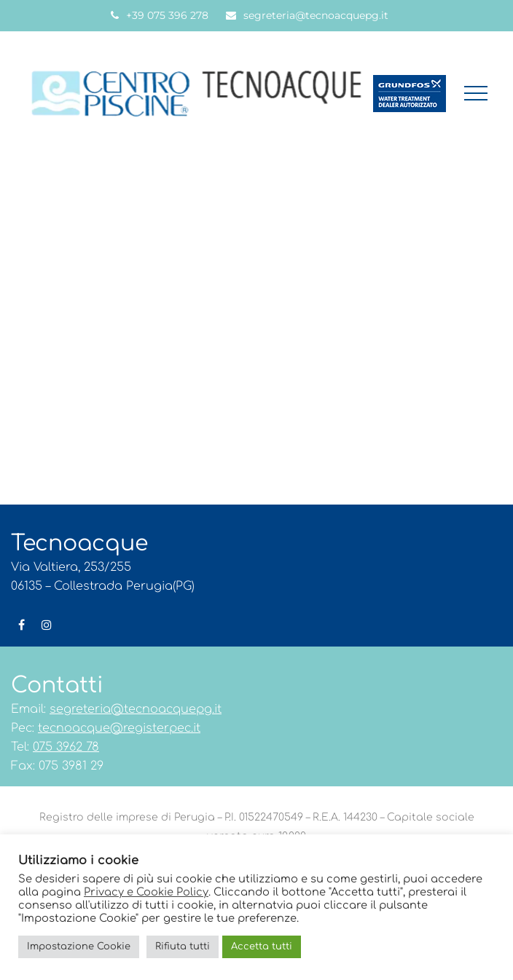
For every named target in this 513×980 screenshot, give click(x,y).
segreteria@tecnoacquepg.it (316, 15)
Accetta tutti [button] (262, 947)
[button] (476, 93)
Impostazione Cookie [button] (79, 947)
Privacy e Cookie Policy (146, 892)
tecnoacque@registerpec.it (119, 728)
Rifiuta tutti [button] (183, 947)
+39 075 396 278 (167, 15)
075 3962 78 (66, 747)
